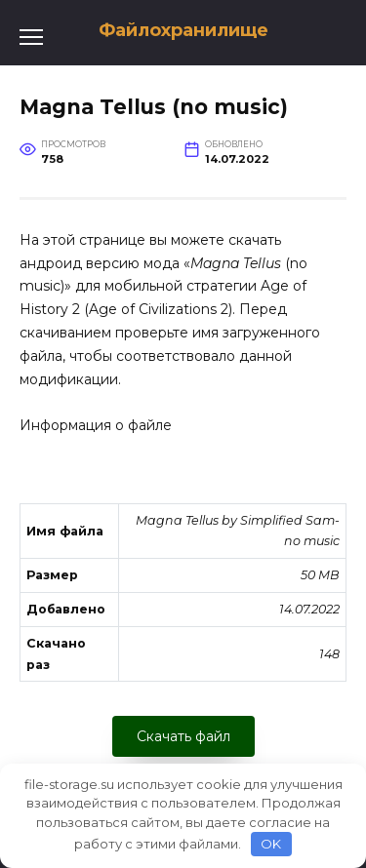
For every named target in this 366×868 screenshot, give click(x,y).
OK (271, 844)
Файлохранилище (183, 30)
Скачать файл (183, 736)
